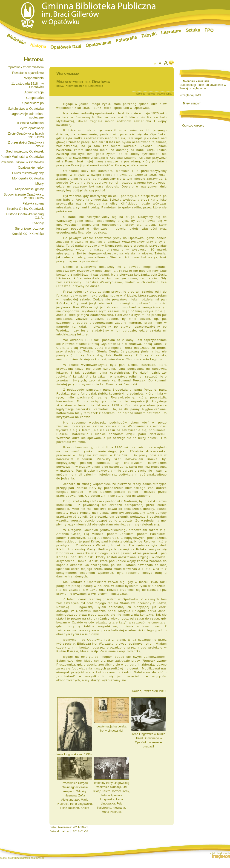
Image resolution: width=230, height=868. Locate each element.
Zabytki (149, 35)
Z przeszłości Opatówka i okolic (26, 144)
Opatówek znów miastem (26, 67)
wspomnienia (164, 94)
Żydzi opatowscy (32, 128)
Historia (38, 46)
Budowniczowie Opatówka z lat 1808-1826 (24, 196)
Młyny (39, 184)
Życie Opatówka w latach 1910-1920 (26, 135)
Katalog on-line (193, 125)
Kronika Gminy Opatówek (25, 209)
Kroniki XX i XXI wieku (28, 234)
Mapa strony (192, 103)
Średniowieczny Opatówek (25, 151)
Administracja (34, 92)
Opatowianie (99, 44)
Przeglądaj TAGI (190, 95)
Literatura (171, 32)
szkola (151, 94)
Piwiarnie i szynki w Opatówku (22, 162)
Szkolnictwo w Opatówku (26, 109)
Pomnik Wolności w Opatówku (22, 157)
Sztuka (193, 30)
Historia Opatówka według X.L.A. (25, 216)
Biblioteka (16, 39)
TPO (209, 30)
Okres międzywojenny (28, 173)
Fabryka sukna (33, 203)
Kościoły (38, 223)
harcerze (140, 94)
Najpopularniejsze (196, 81)
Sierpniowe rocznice (29, 228)
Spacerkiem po (33, 103)
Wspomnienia (34, 78)
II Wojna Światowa (30, 123)
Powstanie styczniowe (28, 73)
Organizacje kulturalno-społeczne (27, 116)
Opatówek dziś (66, 47)
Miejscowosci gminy (29, 189)
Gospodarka (35, 98)
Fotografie (126, 39)
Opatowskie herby (31, 167)
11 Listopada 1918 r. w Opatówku (27, 85)
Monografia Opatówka (28, 178)
